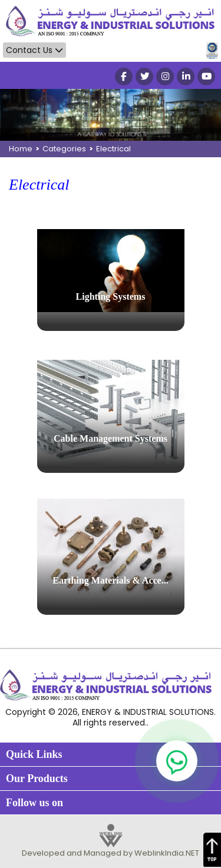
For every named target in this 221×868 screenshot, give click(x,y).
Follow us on (34, 803)
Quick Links (34, 754)
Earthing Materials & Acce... (110, 580)
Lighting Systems (111, 296)
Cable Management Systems (111, 438)
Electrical (113, 149)
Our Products (37, 778)
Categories (64, 149)
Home (21, 149)
